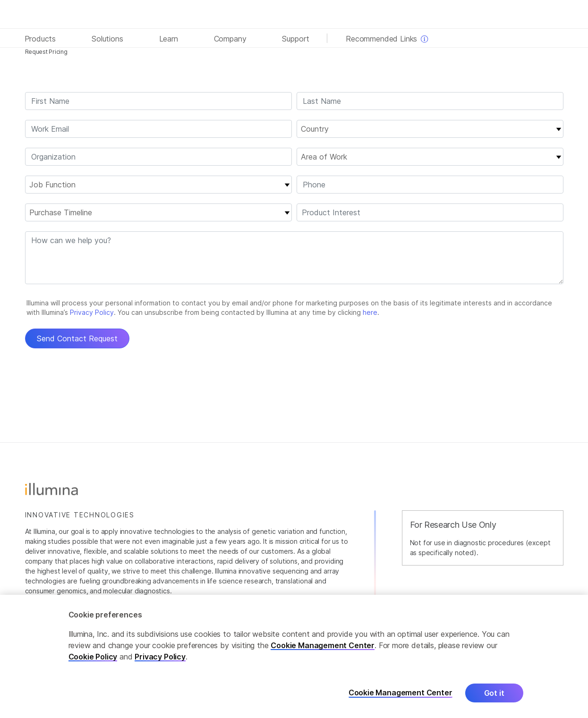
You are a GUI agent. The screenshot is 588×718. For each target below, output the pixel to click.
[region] (294, 656)
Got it (494, 693)
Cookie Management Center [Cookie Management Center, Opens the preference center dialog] (401, 693)
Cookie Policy (93, 657)
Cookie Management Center (323, 645)
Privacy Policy (160, 657)
